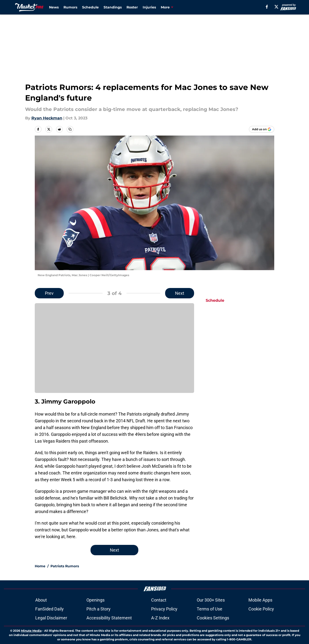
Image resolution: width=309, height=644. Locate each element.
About (41, 600)
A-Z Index (160, 618)
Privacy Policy (164, 609)
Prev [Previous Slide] (49, 293)
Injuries (149, 7)
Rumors (70, 7)
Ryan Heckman (47, 118)
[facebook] (267, 7)
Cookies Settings (213, 618)
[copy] (70, 129)
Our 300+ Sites (211, 600)
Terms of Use (210, 609)
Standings (113, 7)
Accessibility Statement (109, 618)
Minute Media (31, 631)
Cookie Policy (261, 609)
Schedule (90, 7)
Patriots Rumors (65, 566)
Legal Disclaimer (51, 618)
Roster (132, 7)
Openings (95, 600)
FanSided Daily (49, 609)
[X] (276, 7)
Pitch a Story (98, 609)
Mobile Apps (260, 600)
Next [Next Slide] (180, 293)
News (54, 7)
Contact (159, 600)
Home (40, 566)
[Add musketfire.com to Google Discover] (262, 129)
